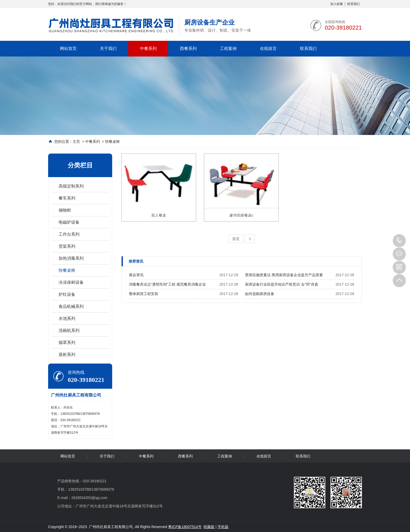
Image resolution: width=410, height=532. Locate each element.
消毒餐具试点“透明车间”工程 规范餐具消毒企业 (167, 284)
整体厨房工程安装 (144, 294)
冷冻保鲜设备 (71, 282)
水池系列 (67, 318)
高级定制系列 (71, 186)
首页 (236, 239)
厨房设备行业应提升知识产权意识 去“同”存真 (281, 284)
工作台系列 (69, 234)
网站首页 (68, 49)
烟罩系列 (67, 343)
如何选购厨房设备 (260, 294)
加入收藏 (337, 4)
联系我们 (354, 4)
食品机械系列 (71, 306)
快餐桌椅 (112, 142)
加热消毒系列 (71, 258)
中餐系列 (148, 49)
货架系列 (67, 246)
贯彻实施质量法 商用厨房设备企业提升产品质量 (284, 275)
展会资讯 (136, 275)
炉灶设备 (67, 294)
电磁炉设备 (69, 222)
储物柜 (65, 210)
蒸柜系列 (67, 355)
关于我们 (108, 49)
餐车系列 (67, 198)
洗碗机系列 (69, 330)
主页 (76, 142)
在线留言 (268, 49)
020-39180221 (399, 241)
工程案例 (228, 49)
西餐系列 (188, 49)
